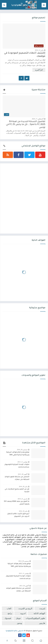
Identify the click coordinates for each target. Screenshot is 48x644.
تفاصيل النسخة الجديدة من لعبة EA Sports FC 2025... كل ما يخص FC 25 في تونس (26, 125)
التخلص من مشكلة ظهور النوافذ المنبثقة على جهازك (17, 478)
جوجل (18, 618)
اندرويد (23, 613)
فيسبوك (8, 618)
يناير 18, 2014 (23, 511)
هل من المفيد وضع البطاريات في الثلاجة (17, 491)
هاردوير (42, 623)
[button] (41, 641)
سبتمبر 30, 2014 (22, 450)
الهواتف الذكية (39, 613)
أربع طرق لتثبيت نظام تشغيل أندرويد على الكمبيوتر (18, 515)
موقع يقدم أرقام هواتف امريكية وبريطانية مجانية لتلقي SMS (18, 454)
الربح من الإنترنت (25, 608)
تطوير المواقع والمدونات (35, 618)
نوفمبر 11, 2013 (22, 462)
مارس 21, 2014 (23, 499)
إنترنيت (42, 608)
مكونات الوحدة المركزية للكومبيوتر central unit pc (17, 466)
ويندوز (19, 623)
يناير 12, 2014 (39, 50)
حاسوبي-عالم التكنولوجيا (24, 5)
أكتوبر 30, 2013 (23, 474)
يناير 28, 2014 (23, 486)
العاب (9, 608)
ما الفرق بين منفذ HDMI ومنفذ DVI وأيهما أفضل (17, 503)
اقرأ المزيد (39, 70)
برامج (10, 613)
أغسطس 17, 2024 (38, 119)
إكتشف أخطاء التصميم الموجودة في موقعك (25, 55)
